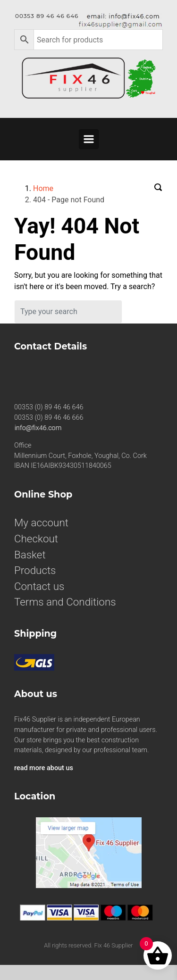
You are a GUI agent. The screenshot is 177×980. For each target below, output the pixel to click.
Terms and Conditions (65, 602)
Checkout (36, 539)
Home (43, 188)
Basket (30, 555)
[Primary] (89, 139)
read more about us (44, 768)
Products (35, 570)
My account (41, 523)
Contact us (39, 586)
